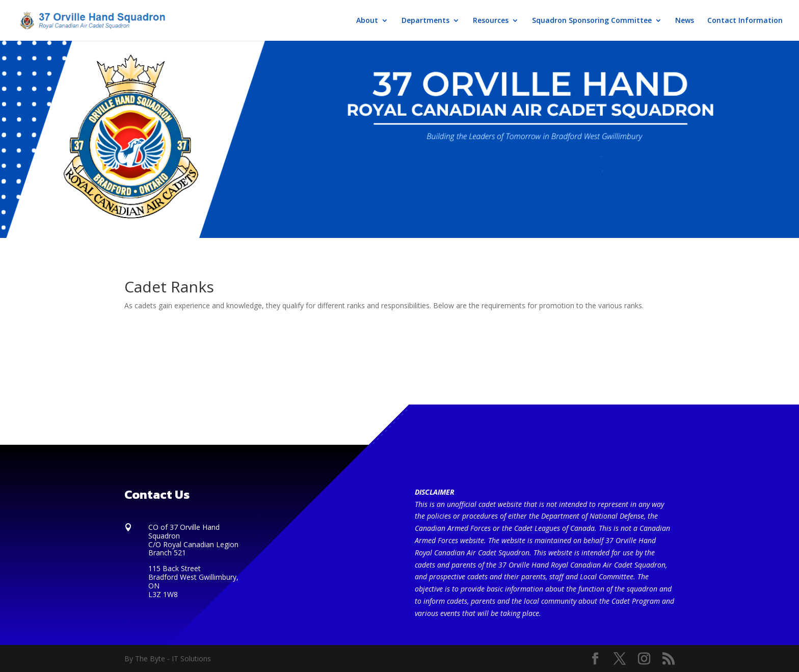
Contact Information (745, 21)
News (685, 21)
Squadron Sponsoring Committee (592, 21)
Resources (491, 21)
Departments (425, 21)
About (367, 21)
